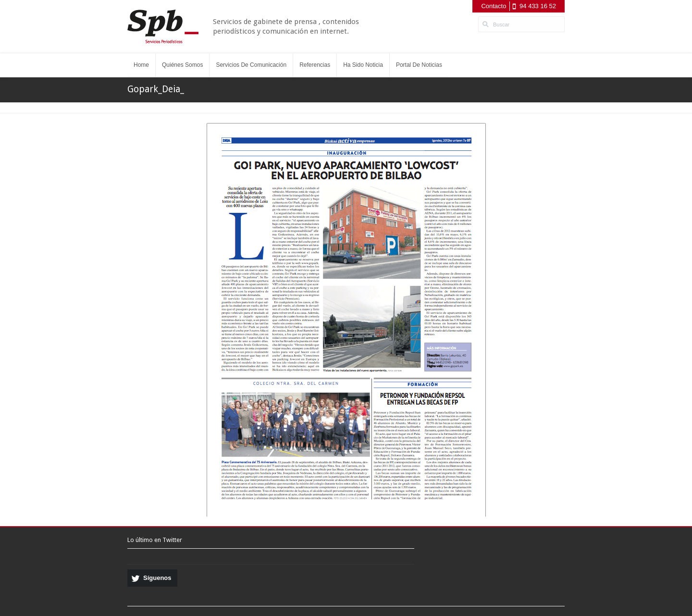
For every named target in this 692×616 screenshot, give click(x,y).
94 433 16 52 (538, 6)
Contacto (494, 6)
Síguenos (157, 578)
